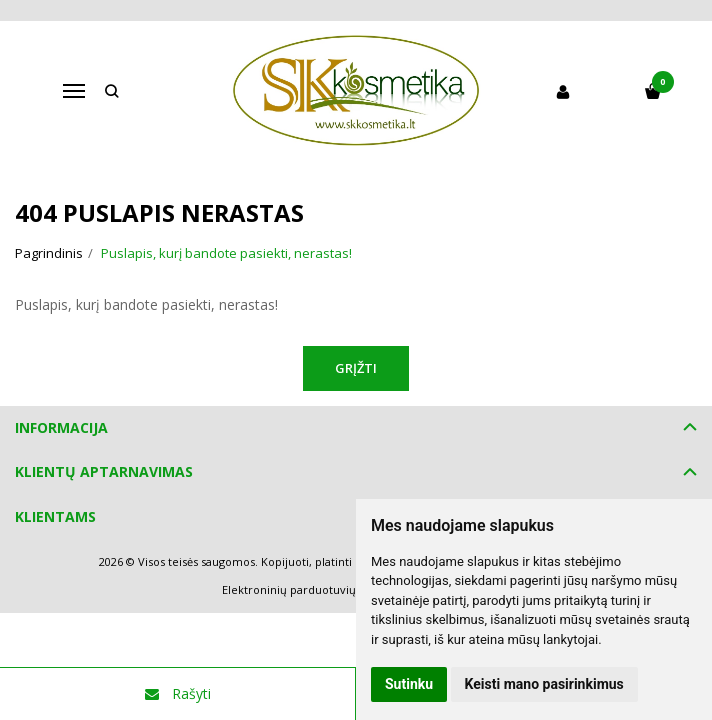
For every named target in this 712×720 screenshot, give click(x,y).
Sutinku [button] (409, 684)
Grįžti (356, 368)
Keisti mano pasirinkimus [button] (544, 684)
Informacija (61, 427)
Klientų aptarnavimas (104, 471)
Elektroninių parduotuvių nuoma (309, 589)
